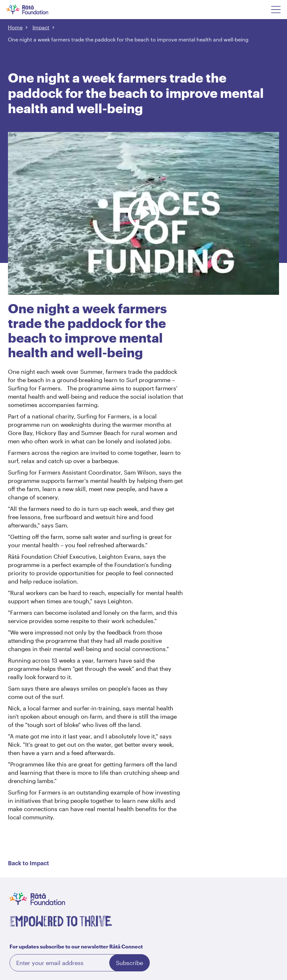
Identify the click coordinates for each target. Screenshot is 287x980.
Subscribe (129, 963)
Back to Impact (29, 863)
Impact (41, 27)
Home (15, 27)
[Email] (80, 963)
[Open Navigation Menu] (276, 10)
